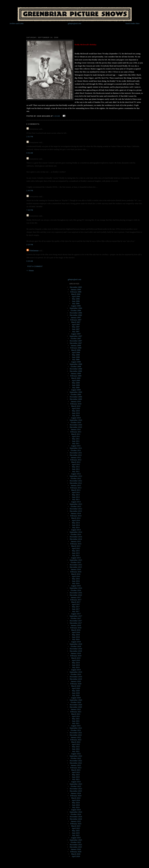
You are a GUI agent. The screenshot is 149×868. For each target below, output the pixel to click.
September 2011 (76, 448)
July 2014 (76, 527)
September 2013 (76, 504)
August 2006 (76, 306)
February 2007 (76, 320)
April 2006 (76, 296)
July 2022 (76, 751)
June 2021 (76, 721)
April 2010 (76, 408)
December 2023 (76, 791)
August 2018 (76, 642)
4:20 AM (57, 116)
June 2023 (76, 777)
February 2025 (76, 824)
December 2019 (76, 679)
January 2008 (76, 345)
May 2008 (76, 355)
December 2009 (76, 399)
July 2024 (76, 807)
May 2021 (76, 719)
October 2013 (76, 506)
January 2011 (76, 429)
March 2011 (76, 434)
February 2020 (76, 684)
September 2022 (76, 756)
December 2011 (76, 455)
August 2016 (76, 586)
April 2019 (76, 660)
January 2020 (76, 681)
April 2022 (76, 744)
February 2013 (76, 488)
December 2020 (76, 707)
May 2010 (76, 411)
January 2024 (76, 793)
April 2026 (76, 856)
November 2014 (76, 537)
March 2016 (76, 574)
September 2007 (76, 336)
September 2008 (76, 364)
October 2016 (76, 590)
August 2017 (76, 614)
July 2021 (76, 723)
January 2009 (76, 373)
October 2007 (76, 338)
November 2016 (76, 593)
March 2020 (76, 686)
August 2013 (76, 502)
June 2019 (76, 665)
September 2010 (76, 420)
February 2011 (76, 432)
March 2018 (76, 630)
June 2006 (76, 301)
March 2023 (76, 770)
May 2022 (76, 747)
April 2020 (76, 688)
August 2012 (76, 474)
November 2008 (76, 369)
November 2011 (76, 453)
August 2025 (76, 838)
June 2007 (76, 329)
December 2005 (76, 287)
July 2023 (76, 779)
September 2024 (76, 812)
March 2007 (76, 322)
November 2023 (76, 789)
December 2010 (76, 427)
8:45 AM (30, 153)
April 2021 (76, 716)
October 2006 (76, 310)
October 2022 (76, 758)
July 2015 (76, 555)
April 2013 (76, 492)
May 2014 (76, 523)
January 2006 (76, 289)
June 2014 (76, 525)
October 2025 (76, 842)
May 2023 (76, 775)
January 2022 (76, 737)
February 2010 (76, 404)
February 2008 (76, 348)
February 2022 (76, 740)
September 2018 (76, 644)
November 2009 (76, 397)
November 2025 (76, 845)
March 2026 (76, 854)
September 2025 (76, 840)
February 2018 (76, 628)
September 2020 (76, 700)
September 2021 (76, 728)
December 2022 (76, 763)
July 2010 (76, 415)
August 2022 (76, 754)
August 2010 (76, 418)
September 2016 (76, 588)
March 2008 (76, 350)
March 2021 (76, 714)
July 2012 (76, 471)
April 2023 (76, 772)
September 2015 (76, 560)
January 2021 (76, 709)
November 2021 (76, 733)
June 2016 (76, 581)
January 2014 (76, 513)
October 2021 (76, 730)
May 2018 (76, 635)
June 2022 (76, 749)
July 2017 (76, 611)
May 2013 (76, 495)
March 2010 (76, 406)
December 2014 (76, 539)
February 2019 (76, 656)
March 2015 (76, 546)
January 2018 (76, 625)
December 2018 (76, 651)
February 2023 (76, 768)
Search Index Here (132, 23)
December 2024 (76, 819)
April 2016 (76, 576)
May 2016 (76, 579)
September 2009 (76, 392)
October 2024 (76, 814)
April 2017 (76, 604)
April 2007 (76, 324)
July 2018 (76, 639)
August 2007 (76, 334)
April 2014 (76, 520)
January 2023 (76, 765)
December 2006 (76, 315)
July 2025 (76, 835)
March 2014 (76, 518)
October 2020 (76, 702)
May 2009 (76, 383)
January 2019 (76, 653)
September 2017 (76, 616)
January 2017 (76, 597)
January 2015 (76, 541)
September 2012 (76, 476)
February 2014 (76, 516)
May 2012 (76, 467)
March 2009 (76, 378)
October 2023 (76, 786)
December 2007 (76, 343)
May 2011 (76, 439)
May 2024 (76, 803)
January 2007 (76, 317)
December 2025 (76, 847)
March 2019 (76, 658)
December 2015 (76, 567)
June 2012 (76, 469)
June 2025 (76, 833)
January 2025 (76, 821)
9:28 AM (30, 261)
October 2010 (76, 422)
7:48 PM (30, 210)
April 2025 (76, 828)
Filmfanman (34, 251)
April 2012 (76, 464)
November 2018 (76, 649)
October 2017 (76, 618)
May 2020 (76, 691)
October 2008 (76, 366)
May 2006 (76, 299)
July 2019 (76, 667)
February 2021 (76, 712)
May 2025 (76, 831)
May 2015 (76, 551)
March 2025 (76, 826)
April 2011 (76, 436)
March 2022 (76, 742)
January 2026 (76, 849)
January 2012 (76, 457)
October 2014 (76, 534)
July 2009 (76, 387)
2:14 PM (30, 245)
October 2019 (76, 674)
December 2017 (76, 623)
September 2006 (76, 308)
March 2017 (76, 602)
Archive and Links (17, 23)
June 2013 (76, 497)
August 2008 (76, 362)
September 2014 (76, 532)
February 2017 (76, 600)
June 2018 (76, 637)
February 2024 (76, 796)
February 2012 (76, 460)
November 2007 (76, 341)
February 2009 (76, 376)
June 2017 (76, 609)
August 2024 (76, 810)
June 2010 (76, 413)
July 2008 (76, 359)
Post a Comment (35, 266)
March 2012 (76, 462)
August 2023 (76, 782)
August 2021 (76, 726)
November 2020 (76, 705)
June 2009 (76, 385)
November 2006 (76, 313)
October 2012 (76, 478)
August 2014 (76, 530)
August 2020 (76, 698)
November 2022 (76, 761)
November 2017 (76, 621)
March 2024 (76, 798)
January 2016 (76, 569)
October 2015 (76, 562)
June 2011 (76, 441)
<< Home (30, 271)
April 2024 (76, 800)
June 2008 (76, 357)
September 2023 (76, 784)
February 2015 (76, 544)
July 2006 (76, 303)
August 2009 (76, 390)
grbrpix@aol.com (74, 23)
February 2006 (76, 292)
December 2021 (76, 735)
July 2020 (76, 695)
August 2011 (76, 446)
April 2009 (76, 380)
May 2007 (76, 327)
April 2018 (76, 632)
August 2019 (76, 670)
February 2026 (76, 852)
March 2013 (76, 490)
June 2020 (76, 693)
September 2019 (76, 672)
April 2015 (76, 548)
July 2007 (76, 331)
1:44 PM (30, 191)
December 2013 (76, 511)
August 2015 (76, 558)
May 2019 (76, 663)
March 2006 (76, 294)
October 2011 (76, 450)
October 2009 (76, 394)
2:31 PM (30, 137)
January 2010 (76, 401)
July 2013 (76, 499)
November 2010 (76, 425)
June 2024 (76, 805)
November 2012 (76, 481)
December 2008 (76, 371)
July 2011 (76, 443)
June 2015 (76, 553)
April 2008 (76, 352)
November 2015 (76, 565)
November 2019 (76, 677)
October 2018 (76, 646)
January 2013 (76, 485)
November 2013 (76, 509)
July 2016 (76, 583)
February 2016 (76, 572)
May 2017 (76, 607)
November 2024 (76, 817)
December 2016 (76, 595)
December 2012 (76, 483)
